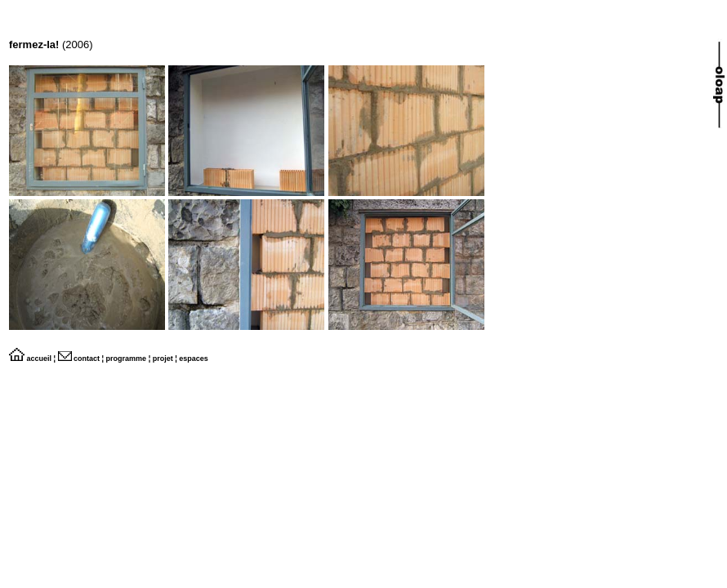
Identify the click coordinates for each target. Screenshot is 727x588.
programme (127, 359)
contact (79, 359)
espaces (194, 359)
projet (163, 359)
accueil (30, 359)
